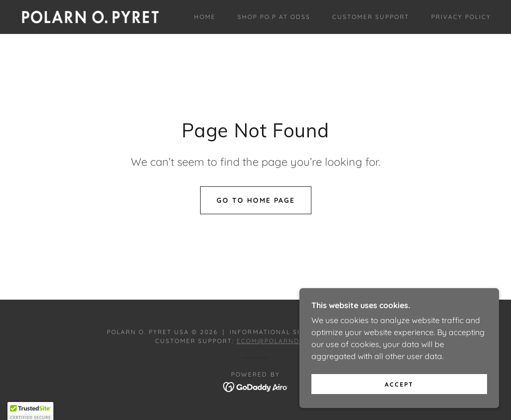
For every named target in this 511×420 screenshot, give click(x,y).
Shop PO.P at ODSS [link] (274, 17)
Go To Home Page (256, 200)
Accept (399, 384)
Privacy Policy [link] (461, 17)
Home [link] (205, 17)
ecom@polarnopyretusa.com (296, 341)
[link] (91, 16)
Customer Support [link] (371, 17)
